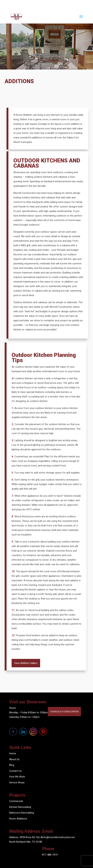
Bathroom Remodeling (22, 813)
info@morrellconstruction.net (58, 837)
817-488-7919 (50, 855)
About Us (14, 759)
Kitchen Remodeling (20, 807)
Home (13, 753)
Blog (12, 765)
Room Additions (18, 819)
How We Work (17, 777)
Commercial (16, 801)
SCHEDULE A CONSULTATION (64, 712)
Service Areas (17, 783)
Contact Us (15, 771)
